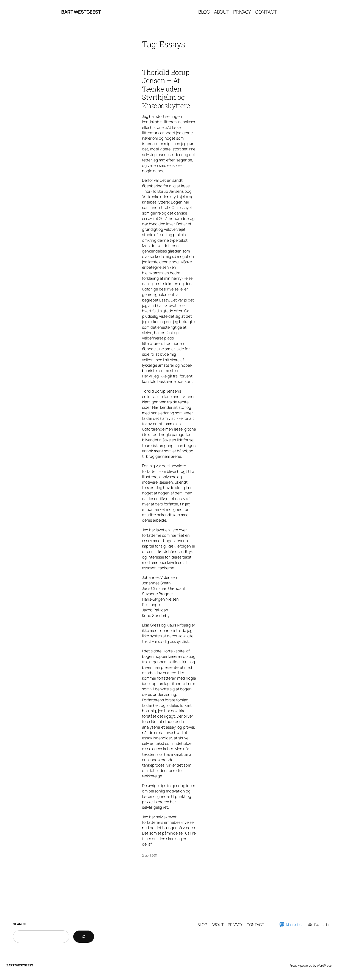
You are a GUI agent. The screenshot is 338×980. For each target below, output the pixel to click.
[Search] (84, 937)
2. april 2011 (150, 855)
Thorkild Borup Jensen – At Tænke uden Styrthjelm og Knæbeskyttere (166, 89)
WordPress (324, 965)
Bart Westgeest (81, 12)
